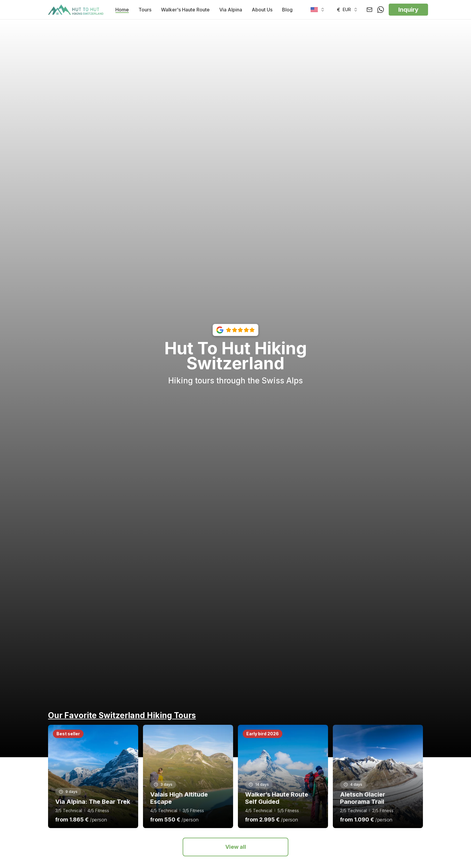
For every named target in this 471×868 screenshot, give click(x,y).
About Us (262, 10)
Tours (145, 10)
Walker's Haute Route (185, 10)
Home (122, 10)
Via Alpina (231, 10)
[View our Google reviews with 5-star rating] (235, 330)
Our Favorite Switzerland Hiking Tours (122, 715)
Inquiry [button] (408, 10)
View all (236, 847)
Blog (287, 10)
